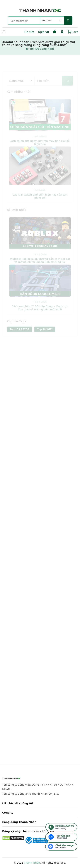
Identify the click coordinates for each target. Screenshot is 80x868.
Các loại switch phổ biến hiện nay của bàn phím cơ (40, 200)
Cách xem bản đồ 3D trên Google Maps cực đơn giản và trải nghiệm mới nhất (40, 312)
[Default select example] (52, 21)
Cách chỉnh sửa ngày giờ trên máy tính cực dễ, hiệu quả (40, 146)
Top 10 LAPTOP (20, 333)
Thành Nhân (32, 863)
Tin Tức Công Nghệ (42, 49)
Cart (73, 32)
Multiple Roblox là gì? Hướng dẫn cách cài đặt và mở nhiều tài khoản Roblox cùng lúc (40, 264)
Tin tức (29, 32)
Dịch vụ (44, 32)
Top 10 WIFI (45, 333)
